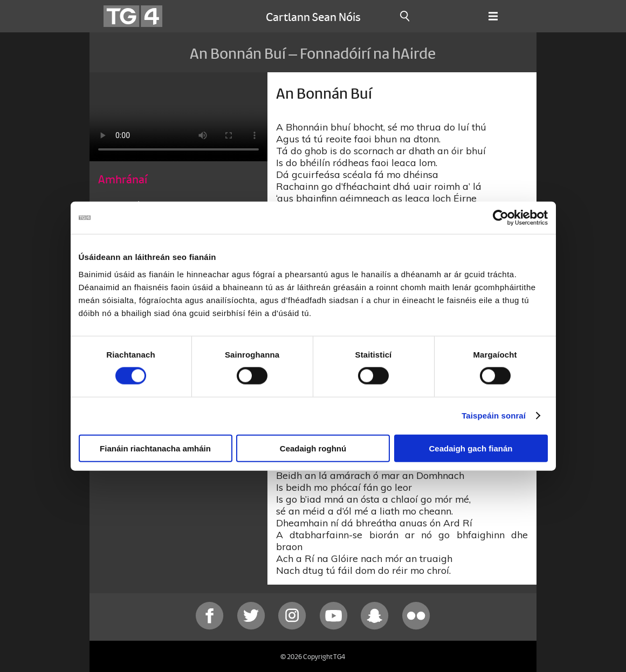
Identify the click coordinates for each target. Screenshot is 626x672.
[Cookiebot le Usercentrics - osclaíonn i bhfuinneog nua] (501, 218)
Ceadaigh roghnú (313, 448)
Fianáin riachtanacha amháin (155, 448)
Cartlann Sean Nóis (313, 16)
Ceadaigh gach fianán (470, 448)
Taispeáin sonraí (494, 416)
